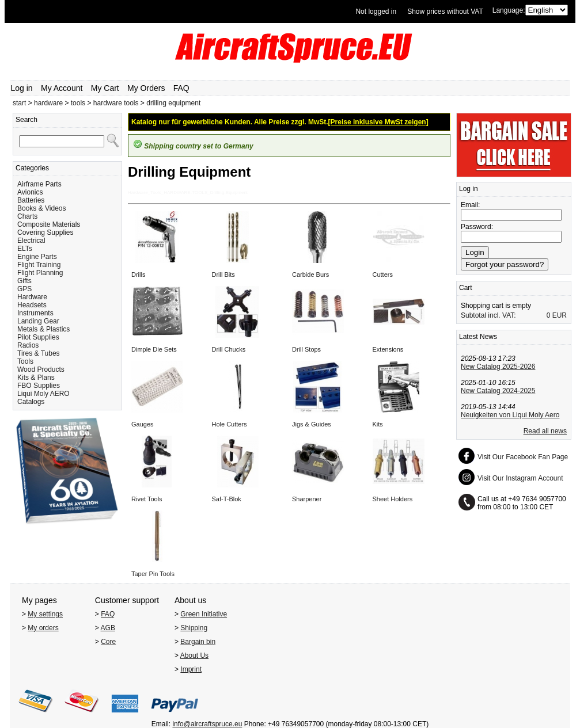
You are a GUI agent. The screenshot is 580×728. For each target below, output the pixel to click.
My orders (43, 628)
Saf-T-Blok (227, 499)
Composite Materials (49, 224)
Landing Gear (38, 321)
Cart (466, 288)
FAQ (181, 88)
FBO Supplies (39, 386)
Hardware (32, 297)
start (19, 103)
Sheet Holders (393, 499)
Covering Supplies (45, 232)
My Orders (146, 88)
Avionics (30, 192)
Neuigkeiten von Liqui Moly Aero (510, 415)
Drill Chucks (229, 349)
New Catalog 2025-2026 (498, 367)
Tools (25, 361)
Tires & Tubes (39, 353)
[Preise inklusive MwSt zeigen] (378, 122)
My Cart (105, 88)
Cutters (383, 275)
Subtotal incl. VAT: (488, 315)
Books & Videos (42, 208)
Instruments (35, 313)
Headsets (32, 305)
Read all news (545, 431)
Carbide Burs (310, 275)
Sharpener (307, 499)
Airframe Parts (39, 184)
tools (78, 103)
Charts (27, 216)
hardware (48, 103)
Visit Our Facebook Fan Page (523, 457)
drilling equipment (173, 103)
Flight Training (39, 265)
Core (108, 642)
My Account (62, 88)
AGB (108, 628)
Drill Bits (223, 275)
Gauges (143, 424)
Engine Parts (37, 257)
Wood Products (41, 369)
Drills (138, 275)
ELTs (25, 249)
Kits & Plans (36, 378)
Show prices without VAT (445, 12)
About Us (194, 655)
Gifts (24, 281)
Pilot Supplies (38, 337)
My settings (45, 614)
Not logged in (376, 12)
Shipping (194, 628)
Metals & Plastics (43, 329)
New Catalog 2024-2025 (498, 391)
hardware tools (116, 103)
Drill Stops (306, 349)
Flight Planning (40, 273)
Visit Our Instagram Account (520, 478)
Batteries (31, 200)
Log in (22, 88)
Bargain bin (198, 642)
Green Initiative (204, 614)
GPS (24, 289)
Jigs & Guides (312, 424)
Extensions (388, 349)
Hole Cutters (230, 424)
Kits (378, 424)
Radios (28, 345)
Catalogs (31, 402)
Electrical (31, 241)
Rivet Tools (147, 499)
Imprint (191, 669)
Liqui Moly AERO (43, 394)
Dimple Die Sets (154, 349)
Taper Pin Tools (153, 574)
